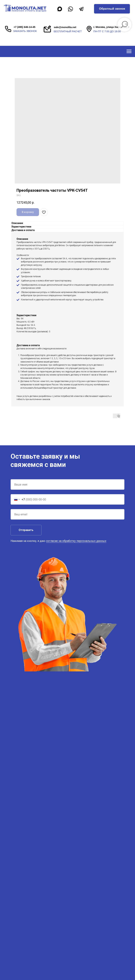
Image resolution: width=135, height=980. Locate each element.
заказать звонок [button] (25, 31)
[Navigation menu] (129, 51)
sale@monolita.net (65, 27)
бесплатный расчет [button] (68, 31)
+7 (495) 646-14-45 (24, 27)
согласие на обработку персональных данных (76, 541)
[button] (112, 9)
